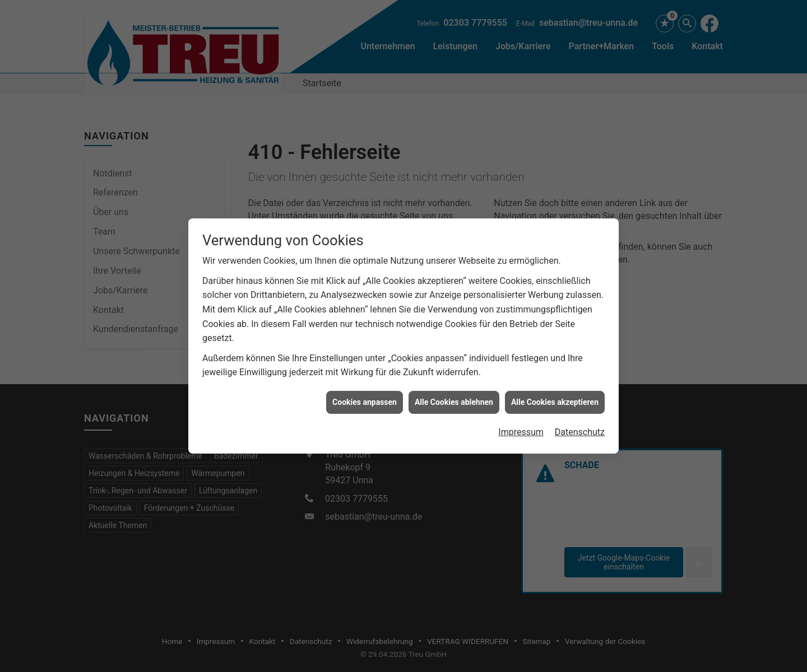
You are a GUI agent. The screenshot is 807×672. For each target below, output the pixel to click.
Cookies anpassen (365, 397)
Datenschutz (580, 427)
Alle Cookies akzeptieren (555, 397)
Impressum (521, 427)
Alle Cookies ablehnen (454, 397)
